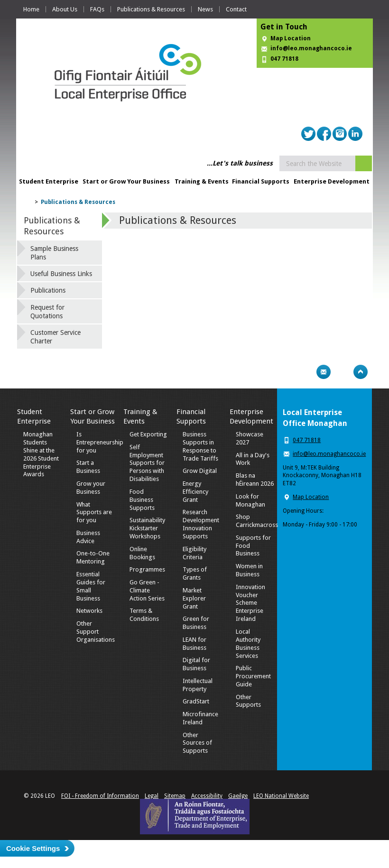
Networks (89, 611)
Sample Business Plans (54, 253)
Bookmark (342, 372)
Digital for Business (196, 664)
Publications (48, 290)
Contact (236, 9)
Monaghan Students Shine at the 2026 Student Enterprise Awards (41, 454)
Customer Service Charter (56, 337)
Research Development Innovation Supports (201, 524)
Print (305, 372)
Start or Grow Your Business (126, 181)
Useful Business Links (61, 274)
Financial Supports (261, 181)
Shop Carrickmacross (257, 521)
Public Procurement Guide (253, 676)
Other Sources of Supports (197, 743)
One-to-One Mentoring (93, 557)
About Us (65, 9)
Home (31, 9)
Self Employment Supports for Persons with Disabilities (147, 463)
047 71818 (284, 59)
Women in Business (249, 570)
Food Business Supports (142, 500)
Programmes (147, 569)
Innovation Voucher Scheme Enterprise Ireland (250, 603)
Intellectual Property (198, 685)
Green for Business (196, 623)
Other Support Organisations (96, 632)
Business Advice (88, 537)
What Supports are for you (94, 512)
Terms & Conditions (144, 615)
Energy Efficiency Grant (195, 492)
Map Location (291, 38)
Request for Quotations (47, 312)
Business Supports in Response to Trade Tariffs (200, 446)
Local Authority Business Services (248, 644)
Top (361, 372)
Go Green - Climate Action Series (147, 590)
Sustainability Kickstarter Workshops (147, 528)
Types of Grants (195, 573)
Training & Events (202, 181)
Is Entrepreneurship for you (100, 442)
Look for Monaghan (250, 500)
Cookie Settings (33, 848)
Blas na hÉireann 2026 (255, 480)
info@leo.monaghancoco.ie (311, 48)
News (205, 9)
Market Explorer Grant (194, 598)
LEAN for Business (194, 644)
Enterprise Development (332, 181)
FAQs (97, 9)
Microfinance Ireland (200, 718)
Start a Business (88, 467)
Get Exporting (148, 434)
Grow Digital (200, 471)
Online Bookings (142, 553)
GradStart (196, 701)
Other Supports (248, 701)
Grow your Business (91, 488)
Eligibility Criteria (194, 553)
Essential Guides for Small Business (91, 586)
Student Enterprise (49, 181)
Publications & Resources (151, 9)
